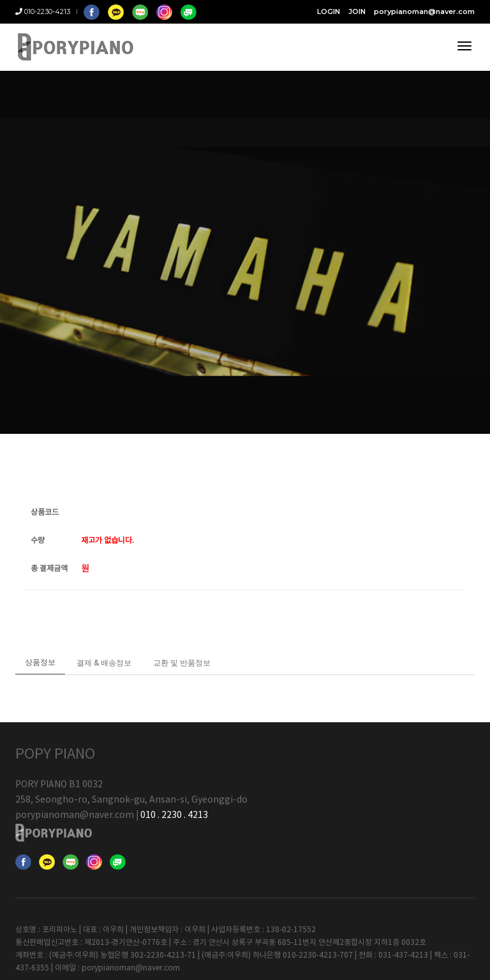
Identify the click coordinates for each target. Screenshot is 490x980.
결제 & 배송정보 (104, 676)
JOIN (357, 11)
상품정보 (40, 675)
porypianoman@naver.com (424, 11)
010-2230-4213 (43, 11)
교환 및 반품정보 (182, 676)
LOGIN (329, 11)
